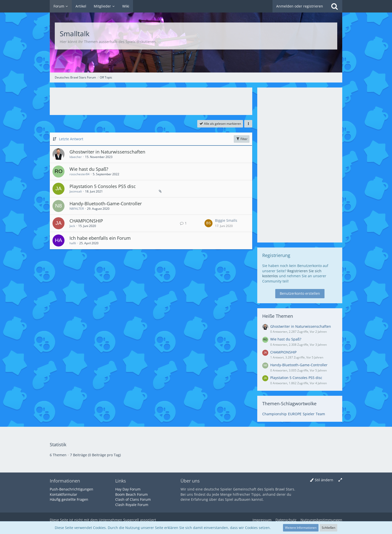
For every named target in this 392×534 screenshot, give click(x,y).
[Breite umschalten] (340, 480)
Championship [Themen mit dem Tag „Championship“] (274, 414)
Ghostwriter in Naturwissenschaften (107, 152)
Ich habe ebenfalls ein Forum (100, 238)
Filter (242, 139)
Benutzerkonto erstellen (300, 293)
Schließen (328, 528)
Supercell (131, 520)
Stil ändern (324, 480)
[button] (248, 124)
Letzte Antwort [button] (71, 139)
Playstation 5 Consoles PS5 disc (103, 186)
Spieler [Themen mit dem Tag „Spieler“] (309, 414)
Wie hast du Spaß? (89, 169)
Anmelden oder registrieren (300, 6)
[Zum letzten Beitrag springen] (208, 223)
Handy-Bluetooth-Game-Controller (106, 203)
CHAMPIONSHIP (86, 221)
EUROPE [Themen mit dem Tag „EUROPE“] (295, 414)
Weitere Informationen (301, 528)
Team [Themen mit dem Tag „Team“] (320, 414)
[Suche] (334, 6)
